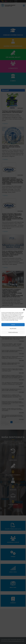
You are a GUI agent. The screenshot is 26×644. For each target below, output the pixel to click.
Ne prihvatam (13, 328)
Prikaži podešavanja (13, 332)
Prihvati (13, 325)
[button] (24, 310)
